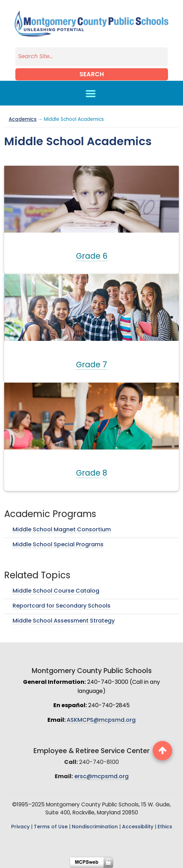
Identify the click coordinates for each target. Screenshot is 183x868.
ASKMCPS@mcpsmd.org (101, 720)
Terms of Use (51, 827)
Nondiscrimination (95, 827)
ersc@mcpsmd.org (101, 777)
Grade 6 (92, 257)
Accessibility (138, 827)
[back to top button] (162, 751)
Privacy (20, 827)
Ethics (165, 827)
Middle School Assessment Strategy (64, 621)
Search (92, 75)
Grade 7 (91, 365)
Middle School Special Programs (58, 545)
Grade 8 (91, 474)
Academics (23, 120)
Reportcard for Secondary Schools (62, 606)
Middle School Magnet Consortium (62, 530)
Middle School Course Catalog (56, 591)
